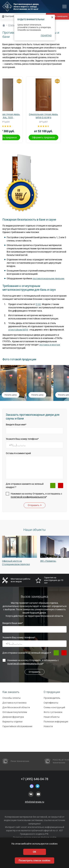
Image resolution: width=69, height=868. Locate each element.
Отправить (35, 505)
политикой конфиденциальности (28, 497)
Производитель (52, 700)
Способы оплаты (12, 700)
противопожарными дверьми (48, 278)
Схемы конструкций (54, 709)
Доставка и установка (14, 704)
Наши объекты (52, 718)
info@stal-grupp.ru (35, 802)
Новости (48, 728)
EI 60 (38, 304)
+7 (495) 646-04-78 (35, 779)
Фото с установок (53, 714)
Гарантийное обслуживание (17, 728)
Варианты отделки (12, 723)
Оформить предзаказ (43, 137)
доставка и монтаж (50, 345)
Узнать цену (11, 395)
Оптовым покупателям (15, 714)
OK (35, 852)
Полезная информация (56, 723)
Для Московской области (16, 709)
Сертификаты (51, 704)
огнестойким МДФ (18, 330)
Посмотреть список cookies (34, 861)
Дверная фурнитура (13, 718)
